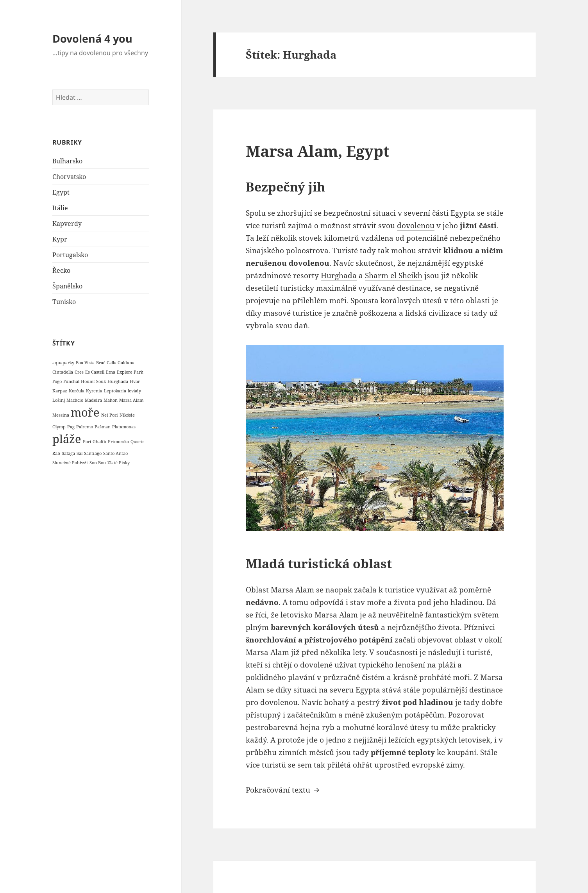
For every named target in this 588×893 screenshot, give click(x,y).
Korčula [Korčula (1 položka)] (77, 391)
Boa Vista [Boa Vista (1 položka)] (85, 363)
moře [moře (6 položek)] (85, 412)
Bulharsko (67, 161)
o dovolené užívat (325, 665)
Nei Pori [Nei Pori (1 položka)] (110, 415)
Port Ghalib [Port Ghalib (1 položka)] (95, 442)
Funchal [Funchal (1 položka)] (71, 381)
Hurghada (339, 276)
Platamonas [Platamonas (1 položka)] (124, 427)
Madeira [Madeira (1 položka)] (93, 400)
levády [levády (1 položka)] (134, 391)
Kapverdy (67, 224)
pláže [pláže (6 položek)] (67, 439)
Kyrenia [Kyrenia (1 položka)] (94, 391)
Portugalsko (70, 255)
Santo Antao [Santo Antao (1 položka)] (115, 453)
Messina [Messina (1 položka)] (61, 415)
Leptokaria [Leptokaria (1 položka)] (115, 391)
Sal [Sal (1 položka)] (80, 453)
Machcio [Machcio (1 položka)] (75, 400)
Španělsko (67, 286)
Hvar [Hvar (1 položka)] (135, 381)
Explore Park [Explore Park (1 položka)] (130, 372)
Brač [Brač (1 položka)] (101, 363)
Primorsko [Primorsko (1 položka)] (118, 442)
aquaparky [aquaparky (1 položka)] (63, 363)
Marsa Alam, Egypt (318, 151)
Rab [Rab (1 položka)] (56, 453)
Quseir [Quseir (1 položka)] (137, 442)
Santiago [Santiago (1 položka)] (93, 453)
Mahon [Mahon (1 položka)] (111, 400)
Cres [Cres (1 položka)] (79, 372)
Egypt (61, 192)
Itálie (60, 208)
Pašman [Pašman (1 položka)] (103, 427)
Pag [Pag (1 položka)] (71, 427)
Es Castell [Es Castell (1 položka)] (95, 372)
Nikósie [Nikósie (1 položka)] (127, 415)
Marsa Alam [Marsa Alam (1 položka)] (131, 400)
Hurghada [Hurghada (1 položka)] (118, 381)
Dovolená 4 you (92, 38)
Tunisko (64, 302)
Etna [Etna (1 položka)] (111, 372)
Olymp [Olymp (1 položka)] (59, 427)
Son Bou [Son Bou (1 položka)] (98, 463)
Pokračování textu (284, 790)
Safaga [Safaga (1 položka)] (68, 453)
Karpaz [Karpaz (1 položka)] (60, 391)
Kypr (60, 239)
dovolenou (416, 225)
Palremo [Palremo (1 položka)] (85, 427)
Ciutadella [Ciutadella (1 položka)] (63, 372)
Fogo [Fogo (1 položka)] (57, 381)
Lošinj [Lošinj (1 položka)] (59, 400)
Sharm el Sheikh (394, 276)
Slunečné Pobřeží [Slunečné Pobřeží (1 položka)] (70, 463)
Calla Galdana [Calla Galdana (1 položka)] (121, 363)
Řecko (61, 270)
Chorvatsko (69, 177)
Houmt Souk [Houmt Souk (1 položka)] (93, 381)
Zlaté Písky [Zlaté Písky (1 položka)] (119, 463)
